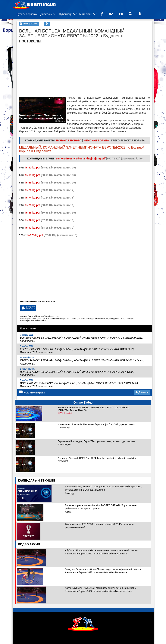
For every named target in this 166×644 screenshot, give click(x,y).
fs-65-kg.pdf (33, 183)
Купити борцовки (27, 14)
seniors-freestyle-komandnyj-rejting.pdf (81, 159)
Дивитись (46, 14)
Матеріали (86, 14)
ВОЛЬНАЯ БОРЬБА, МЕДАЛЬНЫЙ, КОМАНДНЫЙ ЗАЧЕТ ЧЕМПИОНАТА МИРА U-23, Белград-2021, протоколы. (82, 338)
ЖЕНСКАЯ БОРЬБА (96, 140)
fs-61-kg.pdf (33, 175)
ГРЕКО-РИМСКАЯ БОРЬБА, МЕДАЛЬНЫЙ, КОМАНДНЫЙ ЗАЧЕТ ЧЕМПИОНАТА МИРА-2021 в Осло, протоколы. (82, 361)
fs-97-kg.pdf (33, 228)
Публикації (66, 14)
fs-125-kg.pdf (35, 235)
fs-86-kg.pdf (33, 213)
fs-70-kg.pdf (33, 190)
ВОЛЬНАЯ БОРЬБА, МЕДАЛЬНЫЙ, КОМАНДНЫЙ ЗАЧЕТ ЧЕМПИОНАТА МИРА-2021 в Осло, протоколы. (77, 372)
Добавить (142, 392)
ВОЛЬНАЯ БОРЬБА (69, 140)
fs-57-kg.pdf (33, 168)
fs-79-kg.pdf (33, 205)
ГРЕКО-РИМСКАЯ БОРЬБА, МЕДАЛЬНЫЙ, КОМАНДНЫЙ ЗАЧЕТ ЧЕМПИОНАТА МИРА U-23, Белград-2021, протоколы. (77, 350)
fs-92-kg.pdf (33, 220)
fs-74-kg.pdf (33, 198)
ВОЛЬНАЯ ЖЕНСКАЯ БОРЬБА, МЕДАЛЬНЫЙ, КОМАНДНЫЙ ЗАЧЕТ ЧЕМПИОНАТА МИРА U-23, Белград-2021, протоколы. (79, 384)
